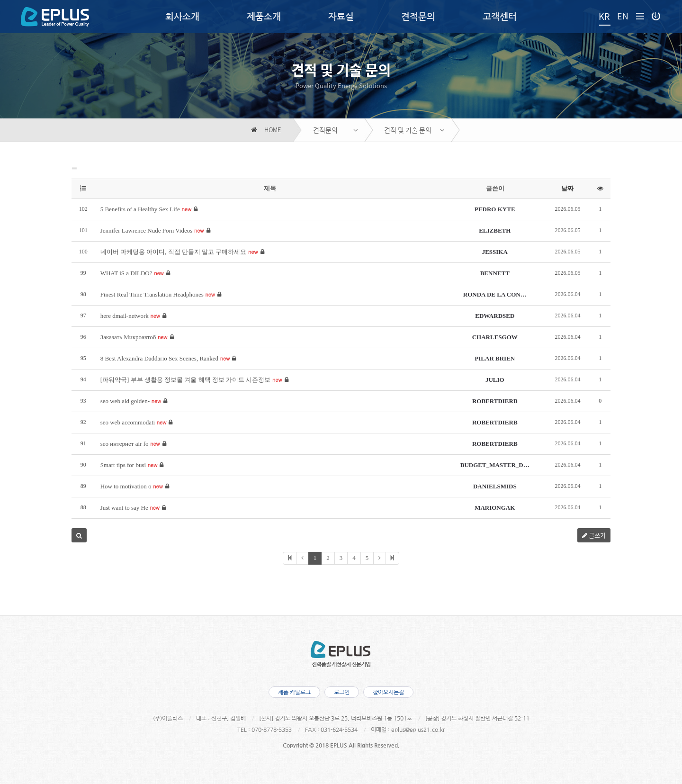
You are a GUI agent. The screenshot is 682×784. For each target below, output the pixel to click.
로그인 (342, 692)
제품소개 (264, 16)
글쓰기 (594, 535)
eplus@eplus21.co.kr (418, 730)
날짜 (567, 188)
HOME (266, 130)
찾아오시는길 (390, 692)
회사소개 (182, 16)
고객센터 (500, 16)
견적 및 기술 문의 (408, 130)
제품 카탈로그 (293, 692)
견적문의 (418, 16)
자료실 (341, 16)
